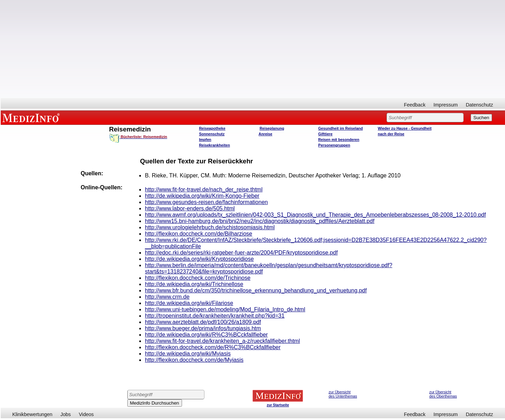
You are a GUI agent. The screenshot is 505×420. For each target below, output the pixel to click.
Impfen (205, 140)
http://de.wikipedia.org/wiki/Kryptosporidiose (199, 259)
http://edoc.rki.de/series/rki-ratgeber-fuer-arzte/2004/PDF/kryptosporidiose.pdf (241, 253)
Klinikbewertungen (32, 414)
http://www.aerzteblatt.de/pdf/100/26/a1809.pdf (203, 322)
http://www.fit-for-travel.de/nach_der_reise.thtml (204, 189)
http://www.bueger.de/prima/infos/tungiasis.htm (203, 328)
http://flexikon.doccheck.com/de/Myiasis (194, 360)
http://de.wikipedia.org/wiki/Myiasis (188, 354)
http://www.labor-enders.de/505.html (190, 208)
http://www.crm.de (167, 297)
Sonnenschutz (212, 134)
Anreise (265, 134)
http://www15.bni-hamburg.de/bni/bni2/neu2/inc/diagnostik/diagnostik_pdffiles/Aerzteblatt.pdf (260, 221)
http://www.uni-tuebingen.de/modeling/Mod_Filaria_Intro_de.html (225, 309)
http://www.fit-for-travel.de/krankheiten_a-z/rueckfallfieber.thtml (222, 341)
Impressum (446, 105)
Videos (86, 414)
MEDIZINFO (32, 117)
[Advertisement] (253, 49)
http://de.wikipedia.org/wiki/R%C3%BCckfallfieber (206, 335)
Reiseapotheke (212, 128)
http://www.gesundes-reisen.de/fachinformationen (206, 202)
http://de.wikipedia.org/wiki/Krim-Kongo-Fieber (202, 196)
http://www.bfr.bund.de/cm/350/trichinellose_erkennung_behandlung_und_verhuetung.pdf (256, 290)
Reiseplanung (272, 128)
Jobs (66, 414)
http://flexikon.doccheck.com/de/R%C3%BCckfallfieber (213, 347)
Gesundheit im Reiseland (340, 128)
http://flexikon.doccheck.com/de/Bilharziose (198, 234)
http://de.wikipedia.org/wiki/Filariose (189, 303)
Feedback (415, 105)
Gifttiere (325, 134)
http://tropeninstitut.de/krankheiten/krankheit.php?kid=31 (215, 316)
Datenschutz (479, 105)
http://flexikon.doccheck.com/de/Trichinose (198, 278)
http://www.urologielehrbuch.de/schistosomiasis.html (210, 227)
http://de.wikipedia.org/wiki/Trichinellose (194, 284)
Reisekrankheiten (214, 145)
